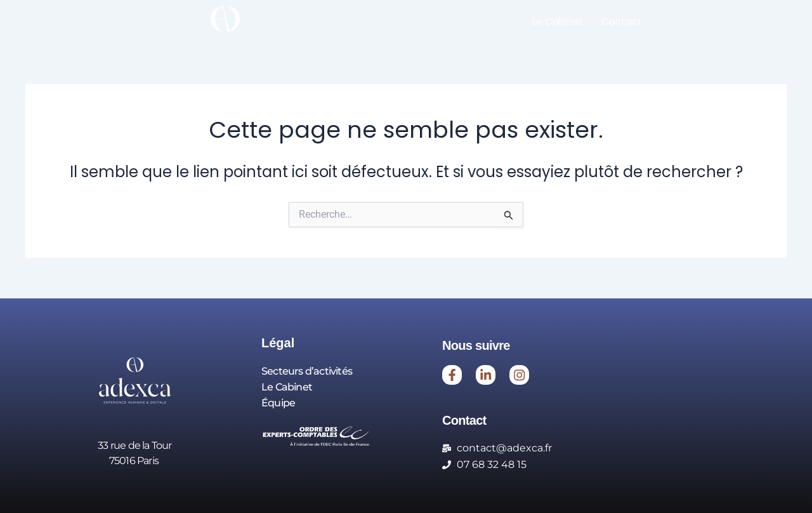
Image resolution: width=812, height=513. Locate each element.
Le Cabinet (558, 21)
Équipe (278, 401)
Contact (622, 21)
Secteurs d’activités (307, 370)
